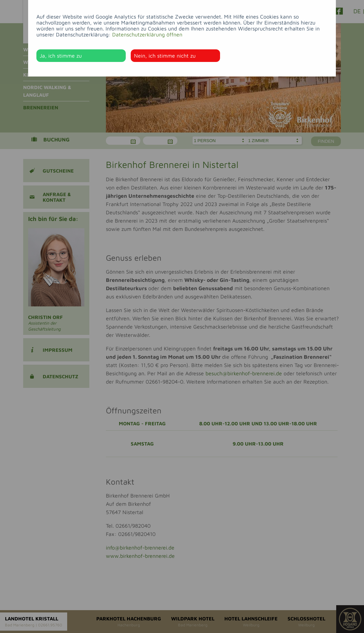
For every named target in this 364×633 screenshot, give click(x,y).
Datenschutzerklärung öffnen (147, 34)
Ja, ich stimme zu (61, 56)
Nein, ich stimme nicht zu (165, 56)
